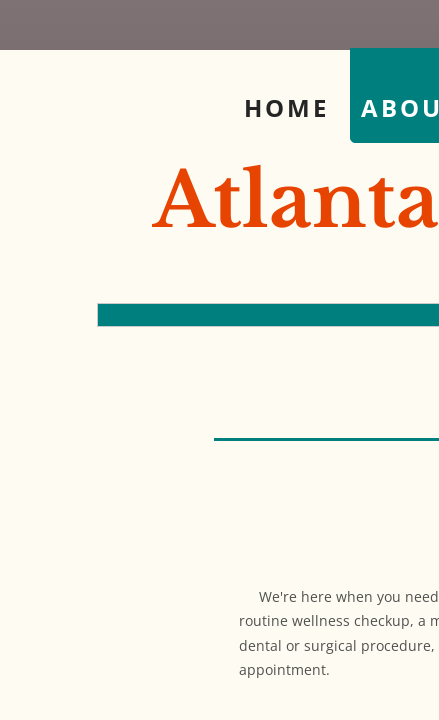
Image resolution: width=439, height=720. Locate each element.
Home (286, 107)
